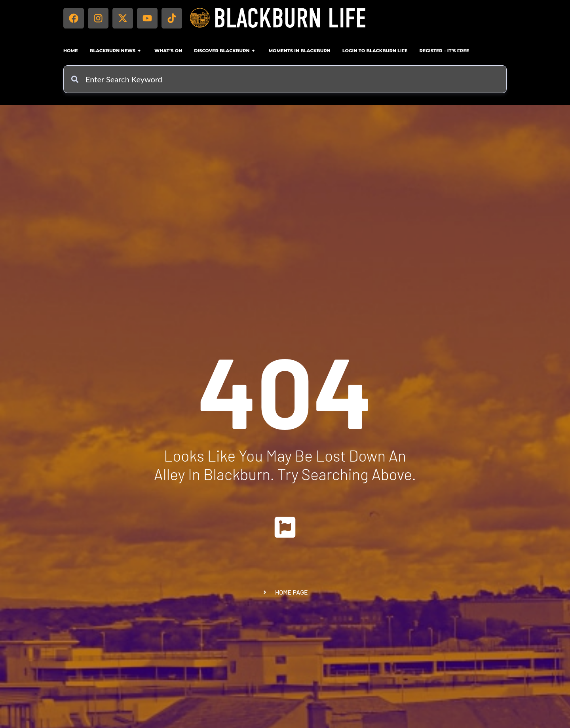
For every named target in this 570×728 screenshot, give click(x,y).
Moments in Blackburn (299, 51)
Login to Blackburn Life (375, 51)
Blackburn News (116, 51)
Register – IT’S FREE (444, 51)
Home (71, 51)
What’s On (168, 51)
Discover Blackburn (225, 51)
